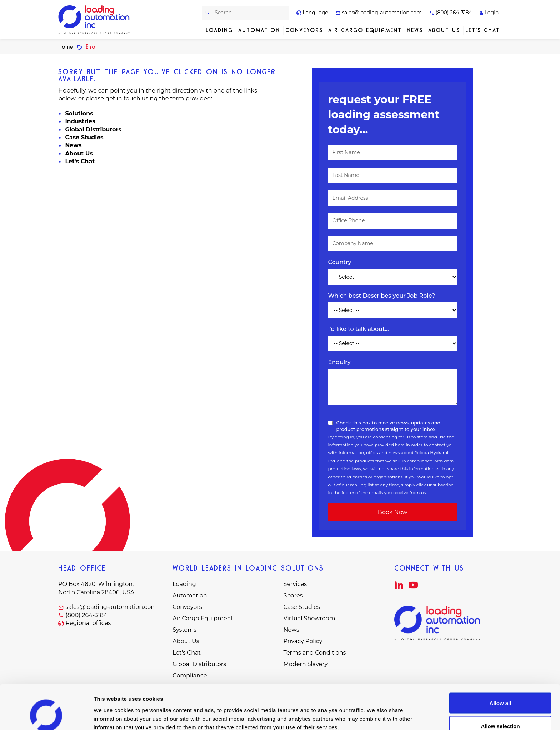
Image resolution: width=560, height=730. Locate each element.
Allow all (501, 664)
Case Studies (84, 137)
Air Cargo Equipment (365, 30)
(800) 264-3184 (451, 13)
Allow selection (500, 688)
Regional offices (88, 623)
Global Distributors (93, 130)
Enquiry (339, 362)
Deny (501, 711)
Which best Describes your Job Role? (381, 296)
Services (295, 584)
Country (339, 262)
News (415, 30)
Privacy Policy (303, 641)
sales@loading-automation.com (379, 13)
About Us (444, 30)
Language (312, 13)
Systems (184, 630)
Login (489, 13)
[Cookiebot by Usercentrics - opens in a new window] (46, 716)
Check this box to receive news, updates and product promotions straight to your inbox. (388, 426)
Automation (259, 30)
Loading (219, 30)
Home (66, 47)
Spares (293, 595)
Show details (375, 712)
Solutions (79, 113)
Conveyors (304, 30)
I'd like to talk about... (358, 329)
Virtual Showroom (309, 618)
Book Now (393, 512)
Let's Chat (483, 30)
